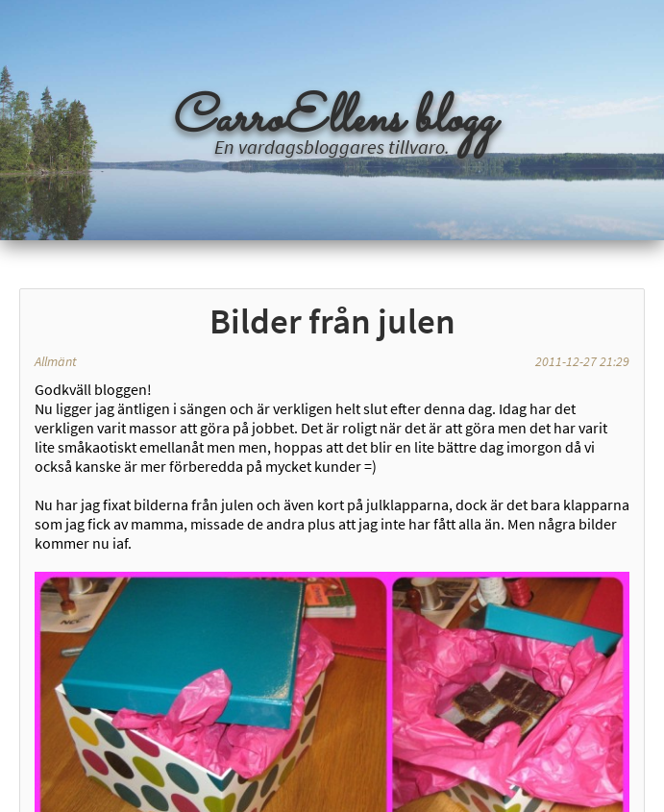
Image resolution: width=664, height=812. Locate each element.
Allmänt (56, 361)
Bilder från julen (332, 321)
